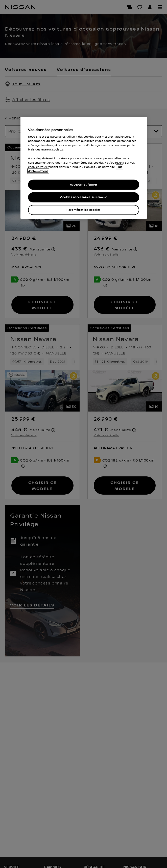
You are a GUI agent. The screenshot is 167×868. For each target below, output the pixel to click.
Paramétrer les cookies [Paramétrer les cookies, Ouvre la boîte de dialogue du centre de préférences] (84, 210)
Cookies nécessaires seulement (84, 197)
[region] (84, 168)
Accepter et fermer (84, 184)
